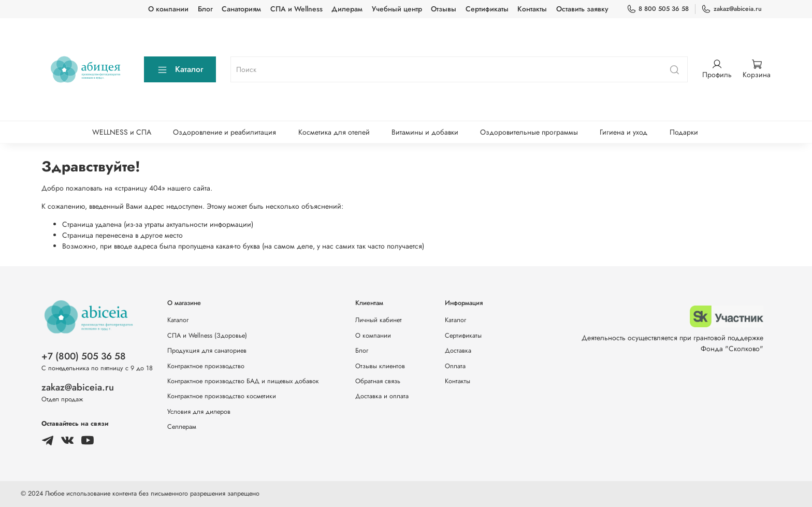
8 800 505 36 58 (658, 9)
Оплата (455, 366)
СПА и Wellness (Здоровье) (207, 336)
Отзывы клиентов (380, 366)
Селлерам (182, 427)
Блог (205, 9)
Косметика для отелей (334, 132)
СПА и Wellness (296, 9)
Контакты (532, 9)
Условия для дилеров (199, 412)
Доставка (458, 351)
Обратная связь (378, 381)
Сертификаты (487, 9)
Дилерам (347, 9)
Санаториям (241, 9)
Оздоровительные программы (529, 132)
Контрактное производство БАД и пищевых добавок (243, 381)
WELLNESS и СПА (122, 132)
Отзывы (444, 9)
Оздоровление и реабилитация (224, 132)
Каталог (180, 69)
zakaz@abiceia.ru (731, 9)
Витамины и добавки (425, 132)
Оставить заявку (582, 9)
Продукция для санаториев (207, 351)
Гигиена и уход (624, 132)
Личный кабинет (379, 320)
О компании (168, 9)
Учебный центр (397, 9)
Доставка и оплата (382, 396)
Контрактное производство (206, 366)
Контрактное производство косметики (222, 396)
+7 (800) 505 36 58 (84, 356)
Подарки (684, 132)
